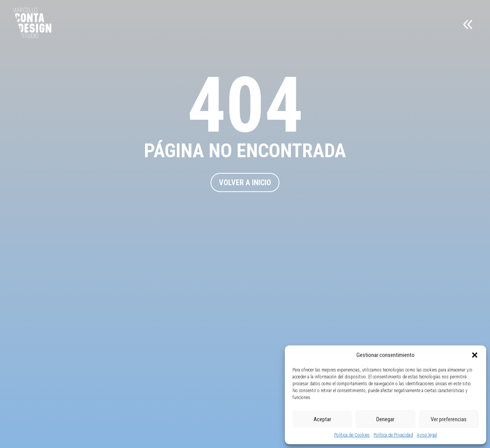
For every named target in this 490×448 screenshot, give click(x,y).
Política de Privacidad (393, 435)
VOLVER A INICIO (245, 182)
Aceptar (322, 419)
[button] (475, 355)
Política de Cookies (352, 435)
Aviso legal (427, 435)
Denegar (385, 419)
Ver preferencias (449, 419)
